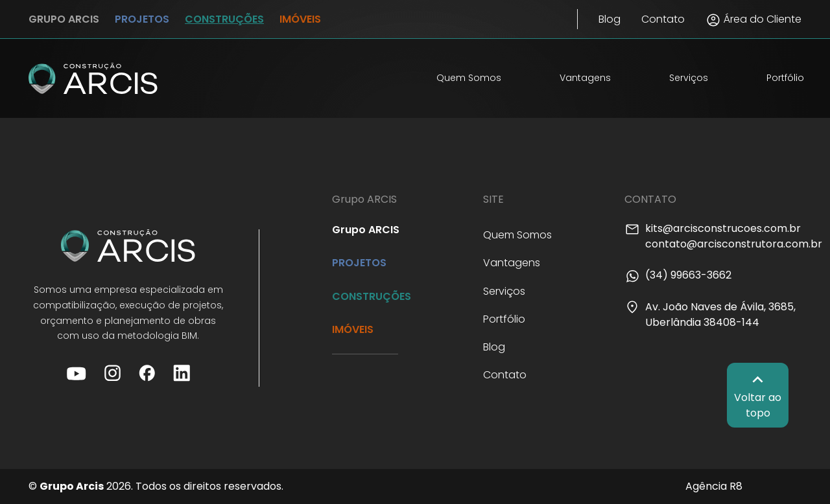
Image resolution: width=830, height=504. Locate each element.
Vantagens (585, 78)
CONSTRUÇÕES (224, 19)
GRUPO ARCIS (64, 19)
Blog (610, 19)
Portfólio (785, 78)
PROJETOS (142, 19)
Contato (663, 19)
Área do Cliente (753, 20)
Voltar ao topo (758, 395)
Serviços (689, 78)
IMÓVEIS (300, 19)
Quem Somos (469, 78)
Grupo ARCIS (366, 230)
